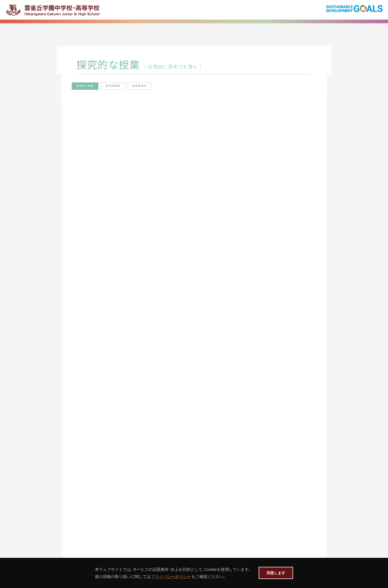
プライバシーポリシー (168, 576)
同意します (276, 573)
